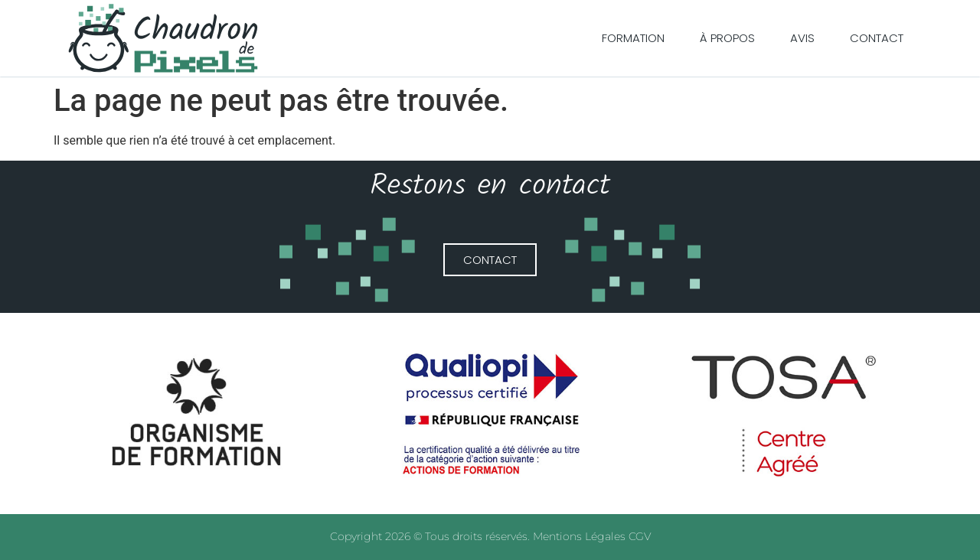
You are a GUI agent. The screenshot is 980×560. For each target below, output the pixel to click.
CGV (640, 536)
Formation (633, 38)
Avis (802, 38)
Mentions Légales (581, 536)
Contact (877, 38)
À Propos (727, 38)
